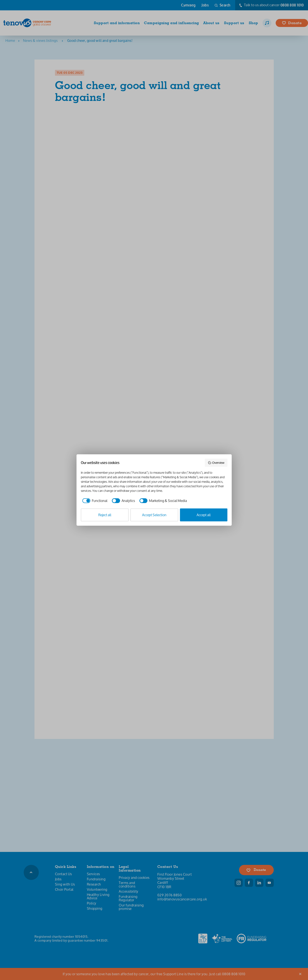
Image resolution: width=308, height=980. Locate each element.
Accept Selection (154, 515)
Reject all (105, 515)
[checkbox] (94, 501)
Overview (216, 463)
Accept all (204, 515)
